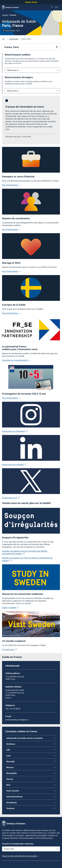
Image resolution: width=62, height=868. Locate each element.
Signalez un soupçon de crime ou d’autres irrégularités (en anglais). (27, 559)
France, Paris (12, 47)
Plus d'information (10, 185)
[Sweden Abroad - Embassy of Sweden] (12, 7)
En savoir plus (8, 649)
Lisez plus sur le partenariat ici (15, 360)
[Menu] (57, 7)
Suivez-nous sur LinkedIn (13, 464)
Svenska (5, 15)
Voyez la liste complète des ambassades (20, 856)
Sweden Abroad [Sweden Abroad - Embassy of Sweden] (31, 2)
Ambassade (14, 39)
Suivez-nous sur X (10, 498)
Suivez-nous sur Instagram (14, 431)
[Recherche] (52, 7)
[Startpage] (4, 39)
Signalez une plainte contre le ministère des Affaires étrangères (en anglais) (25, 552)
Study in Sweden (9, 607)
